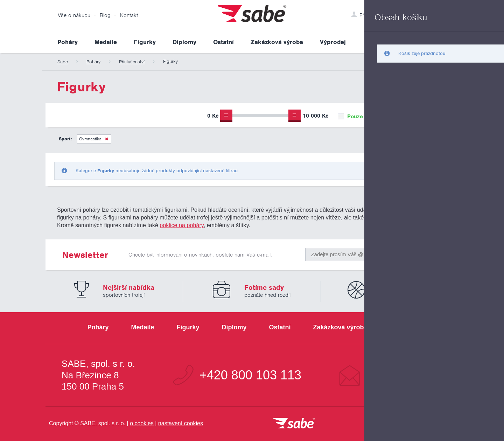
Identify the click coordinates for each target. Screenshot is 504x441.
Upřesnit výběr (426, 115)
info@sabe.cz (404, 375)
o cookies (142, 423)
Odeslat (417, 253)
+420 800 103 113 (250, 375)
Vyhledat (453, 42)
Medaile (106, 42)
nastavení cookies (181, 423)
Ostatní (223, 42)
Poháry (68, 42)
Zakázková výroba (277, 42)
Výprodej (333, 42)
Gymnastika (90, 139)
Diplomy (184, 42)
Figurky (145, 42)
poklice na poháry (181, 225)
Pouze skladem (362, 117)
